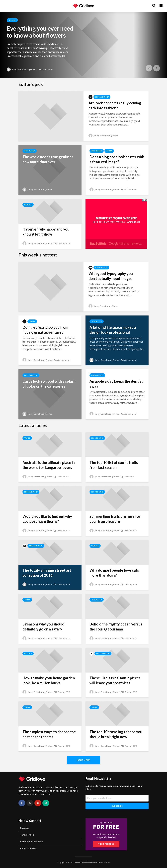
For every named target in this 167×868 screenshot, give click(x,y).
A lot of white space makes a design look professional (113, 330)
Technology (30, 151)
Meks (86, 862)
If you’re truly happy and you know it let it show (46, 232)
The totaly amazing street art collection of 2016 (47, 573)
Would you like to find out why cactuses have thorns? (47, 519)
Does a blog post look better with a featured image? (117, 159)
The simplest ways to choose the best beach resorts (49, 734)
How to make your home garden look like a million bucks (49, 680)
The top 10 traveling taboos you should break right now (116, 734)
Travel (109, 151)
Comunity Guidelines (31, 842)
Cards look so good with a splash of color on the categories (49, 384)
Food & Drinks (101, 268)
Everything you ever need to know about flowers (40, 32)
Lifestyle (12, 20)
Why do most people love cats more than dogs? (114, 573)
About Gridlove (28, 848)
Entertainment (102, 97)
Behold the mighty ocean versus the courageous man (116, 627)
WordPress (106, 862)
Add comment (130, 189)
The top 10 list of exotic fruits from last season (114, 465)
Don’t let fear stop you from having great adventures (45, 330)
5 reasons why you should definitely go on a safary (43, 627)
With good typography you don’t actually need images (111, 276)
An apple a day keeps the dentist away (116, 384)
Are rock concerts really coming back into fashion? (115, 105)
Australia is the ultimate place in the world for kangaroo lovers (49, 465)
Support (24, 828)
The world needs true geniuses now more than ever (48, 159)
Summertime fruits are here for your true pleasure (115, 519)
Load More (83, 760)
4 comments (47, 69)
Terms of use (27, 835)
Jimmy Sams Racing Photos (21, 69)
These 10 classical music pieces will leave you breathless (115, 680)
